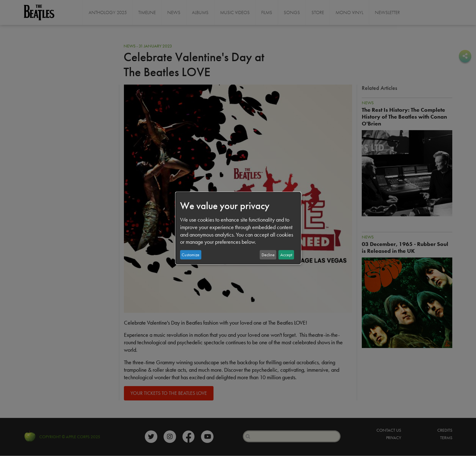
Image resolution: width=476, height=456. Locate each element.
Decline (268, 255)
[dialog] (238, 228)
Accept (286, 255)
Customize (191, 255)
